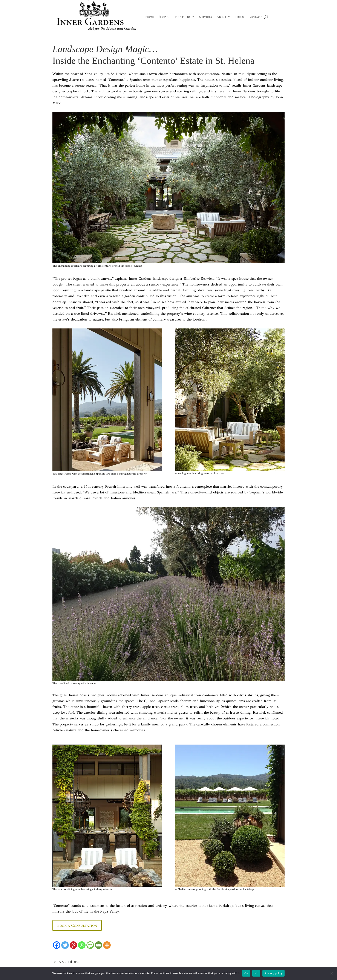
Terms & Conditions (66, 962)
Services (205, 17)
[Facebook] (57, 945)
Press (240, 17)
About (221, 17)
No (256, 973)
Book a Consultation (77, 925)
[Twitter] (65, 945)
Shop (162, 17)
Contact (255, 17)
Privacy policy (273, 973)
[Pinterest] (73, 945)
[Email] (99, 945)
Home (149, 17)
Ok (246, 973)
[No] (332, 973)
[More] (107, 945)
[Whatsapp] (82, 945)
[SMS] (90, 945)
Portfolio (182, 17)
